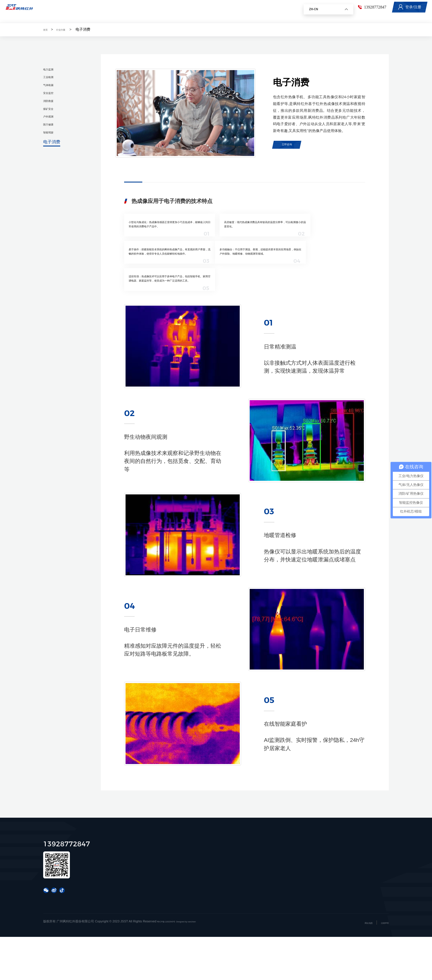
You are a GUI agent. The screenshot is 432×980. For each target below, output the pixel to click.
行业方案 (160, 11)
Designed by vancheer (202, 964)
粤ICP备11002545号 (171, 964)
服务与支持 (191, 11)
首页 (105, 11)
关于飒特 (252, 11)
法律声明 (383, 966)
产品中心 (131, 11)
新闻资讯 (223, 11)
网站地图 (362, 966)
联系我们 (282, 11)
